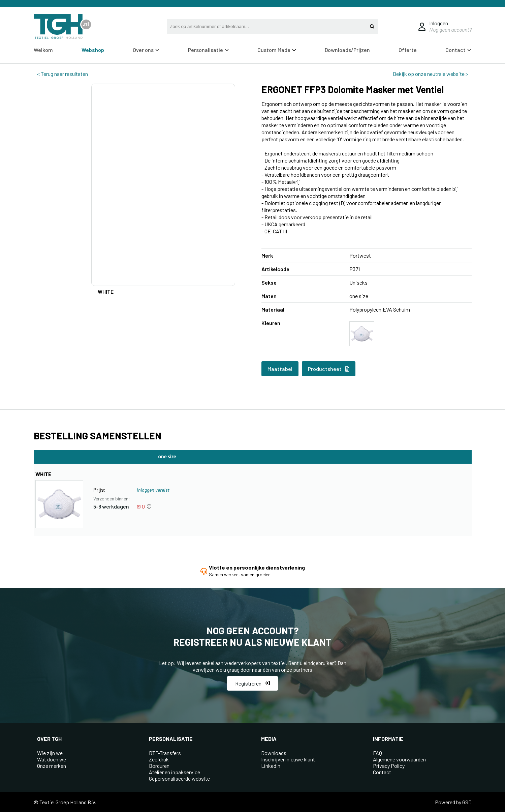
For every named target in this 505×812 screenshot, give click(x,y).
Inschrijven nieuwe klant (288, 759)
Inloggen (439, 23)
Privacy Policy (389, 766)
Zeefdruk (159, 759)
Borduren (159, 766)
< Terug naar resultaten (62, 74)
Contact (458, 50)
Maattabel (280, 369)
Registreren (252, 683)
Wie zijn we (50, 753)
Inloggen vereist (153, 490)
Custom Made (277, 50)
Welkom (43, 50)
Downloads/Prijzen (347, 50)
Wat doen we (52, 759)
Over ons (146, 50)
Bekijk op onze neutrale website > (431, 74)
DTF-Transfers (165, 753)
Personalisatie (208, 50)
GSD (467, 802)
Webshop (93, 50)
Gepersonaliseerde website (179, 778)
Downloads (274, 753)
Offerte (408, 50)
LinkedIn (271, 766)
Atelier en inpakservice (175, 772)
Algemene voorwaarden (399, 759)
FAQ (377, 753)
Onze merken (52, 766)
